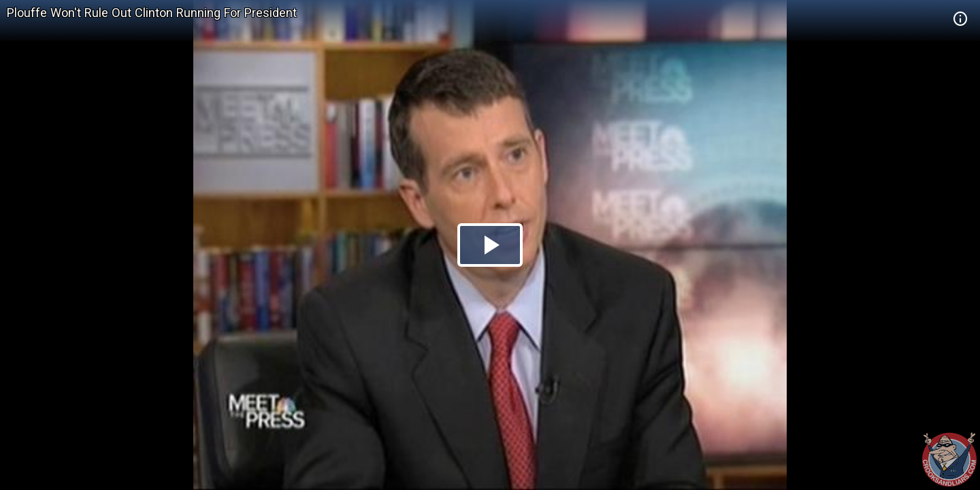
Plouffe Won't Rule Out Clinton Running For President (152, 13)
